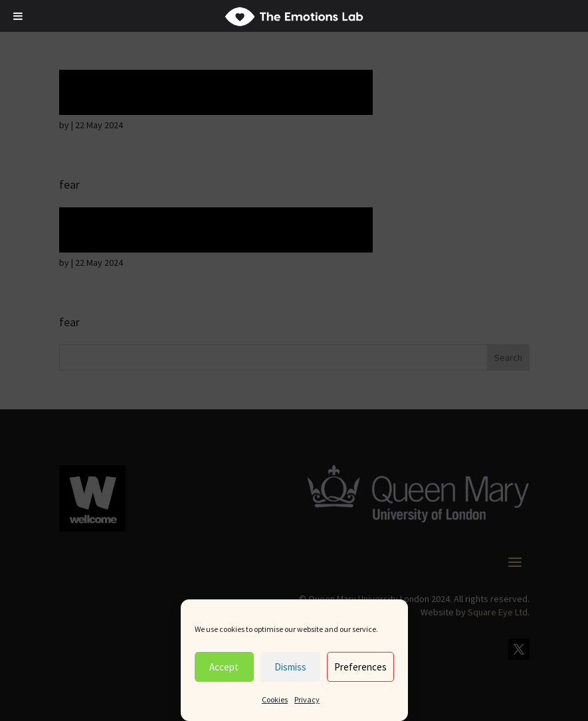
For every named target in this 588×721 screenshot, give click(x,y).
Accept (224, 667)
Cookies (275, 699)
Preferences (360, 667)
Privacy (307, 699)
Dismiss (290, 667)
